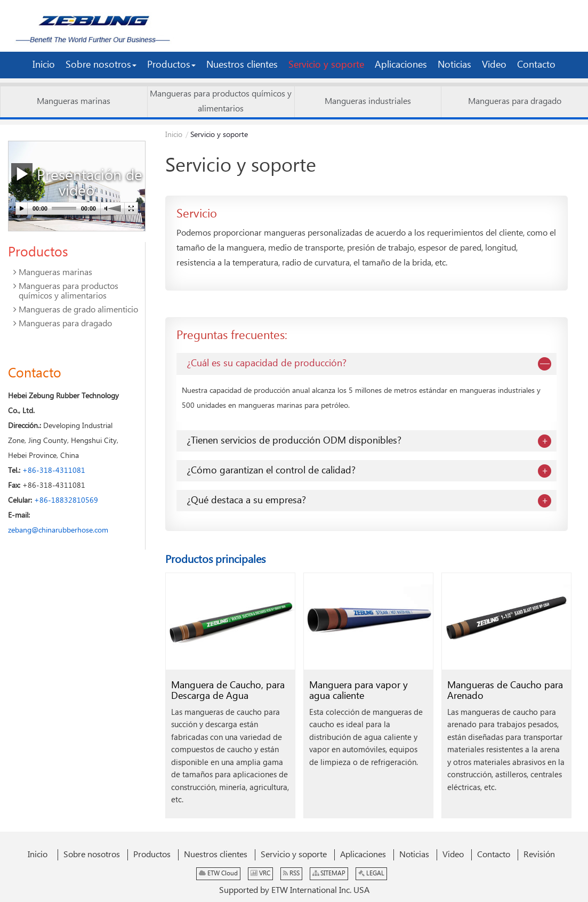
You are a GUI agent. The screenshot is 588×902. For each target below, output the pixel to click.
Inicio (174, 135)
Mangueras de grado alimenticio (78, 310)
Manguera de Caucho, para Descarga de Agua (228, 691)
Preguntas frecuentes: (232, 336)
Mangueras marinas (74, 102)
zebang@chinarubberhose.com (58, 530)
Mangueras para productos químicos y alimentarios (221, 102)
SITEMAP (329, 873)
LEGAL (371, 873)
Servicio (197, 214)
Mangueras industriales (368, 102)
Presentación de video (77, 182)
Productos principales (215, 560)
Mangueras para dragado (515, 102)
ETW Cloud (218, 873)
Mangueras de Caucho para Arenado (505, 691)
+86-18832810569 (66, 501)
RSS (291, 873)
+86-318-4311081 (54, 471)
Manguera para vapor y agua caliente (359, 691)
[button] (101, 65)
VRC (260, 873)
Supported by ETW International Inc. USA (294, 891)
